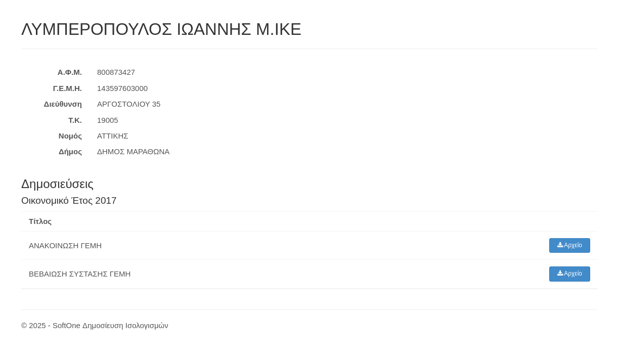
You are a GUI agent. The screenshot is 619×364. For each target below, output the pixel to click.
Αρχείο (570, 245)
